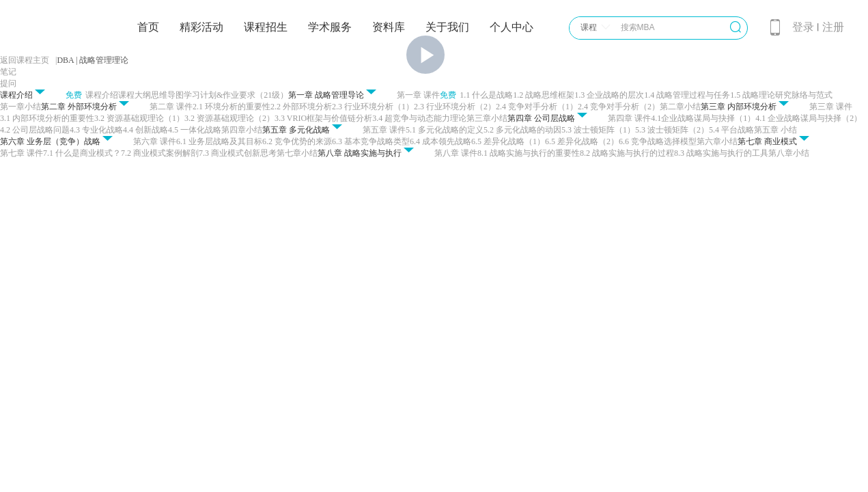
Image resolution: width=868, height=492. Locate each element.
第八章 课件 (456, 153)
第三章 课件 (831, 107)
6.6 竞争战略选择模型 (658, 141)
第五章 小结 (775, 130)
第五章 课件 (384, 130)
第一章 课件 (418, 95)
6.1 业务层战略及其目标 (219, 141)
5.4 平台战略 (731, 130)
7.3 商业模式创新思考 (238, 153)
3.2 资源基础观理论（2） (229, 118)
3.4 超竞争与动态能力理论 (419, 118)
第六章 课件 (155, 141)
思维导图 (167, 95)
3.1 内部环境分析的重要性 (47, 118)
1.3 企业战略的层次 (609, 95)
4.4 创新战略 (145, 130)
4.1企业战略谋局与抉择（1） (703, 118)
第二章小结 (680, 107)
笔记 (8, 72)
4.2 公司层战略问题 (35, 130)
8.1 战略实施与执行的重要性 (529, 153)
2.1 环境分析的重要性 (232, 107)
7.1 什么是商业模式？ (82, 153)
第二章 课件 (171, 107)
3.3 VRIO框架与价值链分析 (323, 118)
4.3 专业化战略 (96, 130)
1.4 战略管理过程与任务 (687, 95)
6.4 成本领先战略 (440, 141)
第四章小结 (242, 130)
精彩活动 (201, 27)
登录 (803, 27)
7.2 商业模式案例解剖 (160, 153)
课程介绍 (102, 95)
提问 (8, 83)
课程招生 (266, 27)
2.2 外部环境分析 (301, 107)
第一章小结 (20, 107)
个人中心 (512, 27)
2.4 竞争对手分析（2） (619, 107)
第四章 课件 (629, 118)
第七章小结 (297, 153)
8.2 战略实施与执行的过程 (627, 153)
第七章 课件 (22, 153)
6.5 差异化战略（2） (582, 141)
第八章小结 (789, 153)
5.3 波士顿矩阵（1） (598, 130)
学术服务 (330, 27)
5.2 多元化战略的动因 (522, 130)
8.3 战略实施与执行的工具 (721, 153)
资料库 (389, 27)
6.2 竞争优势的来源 (297, 141)
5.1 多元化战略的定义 (445, 130)
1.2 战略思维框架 (544, 95)
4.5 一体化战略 (195, 130)
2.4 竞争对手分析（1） (537, 107)
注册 (833, 27)
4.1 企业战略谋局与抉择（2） (809, 118)
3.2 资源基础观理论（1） (139, 118)
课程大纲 (135, 95)
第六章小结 (717, 141)
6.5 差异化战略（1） (508, 141)
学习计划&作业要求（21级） (236, 95)
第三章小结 (487, 118)
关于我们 (447, 27)
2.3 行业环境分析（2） (455, 107)
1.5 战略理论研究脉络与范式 (781, 95)
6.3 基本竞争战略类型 (371, 141)
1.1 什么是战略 (486, 95)
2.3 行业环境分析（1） (373, 107)
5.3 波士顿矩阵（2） (672, 130)
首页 (148, 27)
